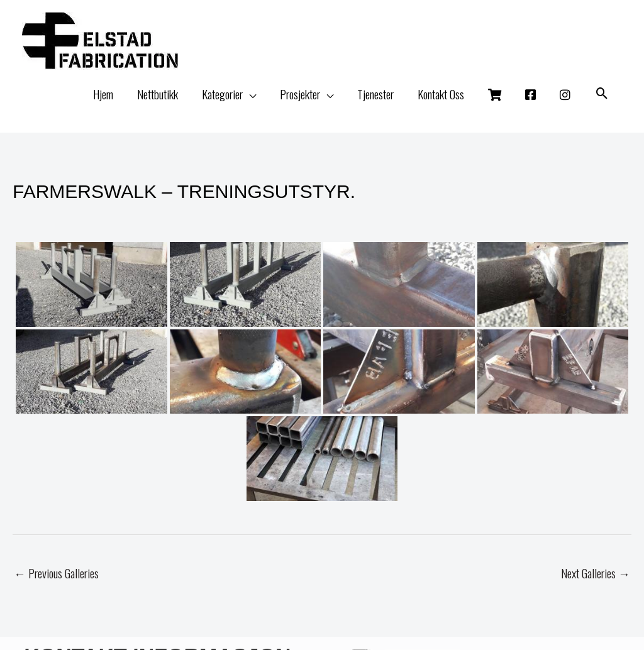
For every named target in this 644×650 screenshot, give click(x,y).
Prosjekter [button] (300, 94)
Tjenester (375, 94)
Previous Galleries (56, 573)
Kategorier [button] (222, 94)
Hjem (103, 94)
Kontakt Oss (441, 94)
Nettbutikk (158, 94)
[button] (602, 94)
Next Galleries (596, 573)
